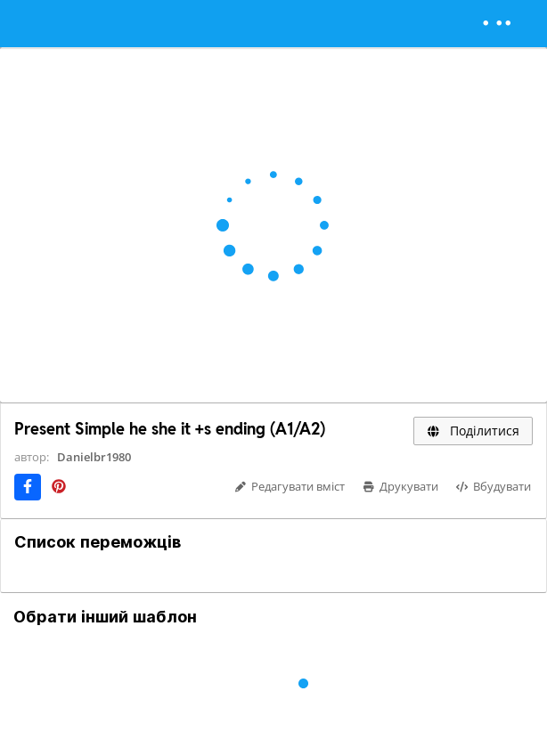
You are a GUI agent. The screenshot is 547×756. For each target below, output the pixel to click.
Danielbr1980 (94, 457)
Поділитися (473, 431)
